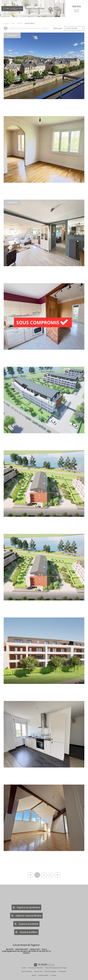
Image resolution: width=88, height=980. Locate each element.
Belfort (20, 23)
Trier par (58, 28)
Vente (13, 23)
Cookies (53, 975)
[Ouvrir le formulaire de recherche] (50, 8)
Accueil (6, 23)
